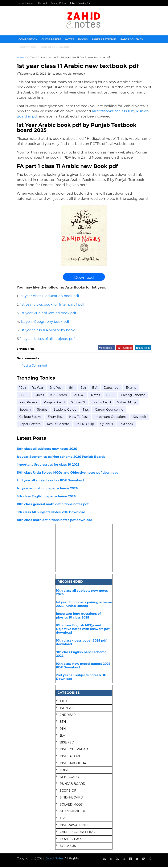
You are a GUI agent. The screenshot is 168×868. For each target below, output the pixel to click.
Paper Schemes (132, 40)
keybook (140, 417)
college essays (31, 417)
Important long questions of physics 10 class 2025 (79, 616)
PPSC (111, 396)
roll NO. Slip (85, 425)
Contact (43, 3)
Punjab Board (55, 403)
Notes (70, 40)
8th (72, 388)
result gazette (59, 425)
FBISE (25, 396)
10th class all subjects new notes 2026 (47, 450)
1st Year (32, 58)
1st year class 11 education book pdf (50, 297)
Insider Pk (85, 3)
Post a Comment (35, 366)
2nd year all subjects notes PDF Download (51, 481)
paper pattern (31, 425)
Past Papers (29, 403)
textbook (54, 58)
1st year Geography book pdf (45, 322)
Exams (131, 388)
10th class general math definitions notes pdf (53, 505)
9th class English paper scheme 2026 (47, 497)
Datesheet (112, 388)
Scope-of (79, 403)
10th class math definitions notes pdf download (55, 521)
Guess (40, 396)
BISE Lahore (70, 757)
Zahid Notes (55, 859)
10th (23, 388)
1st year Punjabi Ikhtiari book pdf (49, 314)
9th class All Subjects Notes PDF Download (52, 513)
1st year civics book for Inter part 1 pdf (53, 305)
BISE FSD (67, 743)
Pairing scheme (134, 396)
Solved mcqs (127, 403)
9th (84, 388)
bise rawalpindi (74, 826)
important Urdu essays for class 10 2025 (49, 465)
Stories (43, 410)
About (31, 3)
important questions (111, 417)
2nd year (57, 388)
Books (84, 40)
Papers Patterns (105, 40)
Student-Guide (66, 410)
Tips (86, 410)
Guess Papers (52, 40)
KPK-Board (59, 396)
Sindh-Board (102, 403)
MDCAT (80, 396)
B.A (95, 388)
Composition (29, 40)
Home (21, 3)
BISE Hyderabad (74, 750)
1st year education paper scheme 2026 (48, 489)
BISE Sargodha (73, 764)
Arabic (42, 58)
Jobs (73, 3)
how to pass (79, 417)
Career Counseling (55, 47)
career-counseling (110, 410)
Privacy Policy (59, 3)
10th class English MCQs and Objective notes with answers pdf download (83, 629)
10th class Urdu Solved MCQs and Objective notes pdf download (68, 473)
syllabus (107, 425)
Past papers (28, 47)
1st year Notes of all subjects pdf (48, 339)
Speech (26, 410)
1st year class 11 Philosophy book (48, 331)
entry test (56, 417)
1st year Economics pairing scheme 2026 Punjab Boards (62, 457)
